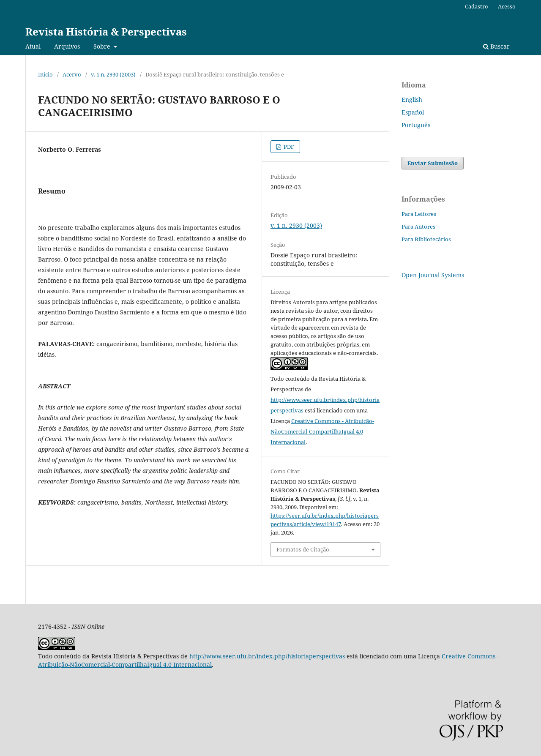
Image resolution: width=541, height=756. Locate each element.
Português (416, 125)
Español (413, 112)
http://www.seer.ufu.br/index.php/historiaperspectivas (267, 656)
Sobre (103, 46)
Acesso (507, 6)
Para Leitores (419, 214)
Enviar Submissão (433, 163)
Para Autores (418, 227)
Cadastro (477, 6)
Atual (33, 46)
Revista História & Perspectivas (106, 31)
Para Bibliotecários (426, 239)
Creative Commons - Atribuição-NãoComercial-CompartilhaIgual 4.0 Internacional (322, 431)
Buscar (496, 46)
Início (45, 74)
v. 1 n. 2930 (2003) (113, 74)
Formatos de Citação (303, 549)
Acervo (72, 74)
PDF (288, 147)
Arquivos (67, 46)
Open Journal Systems (433, 275)
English (412, 100)
